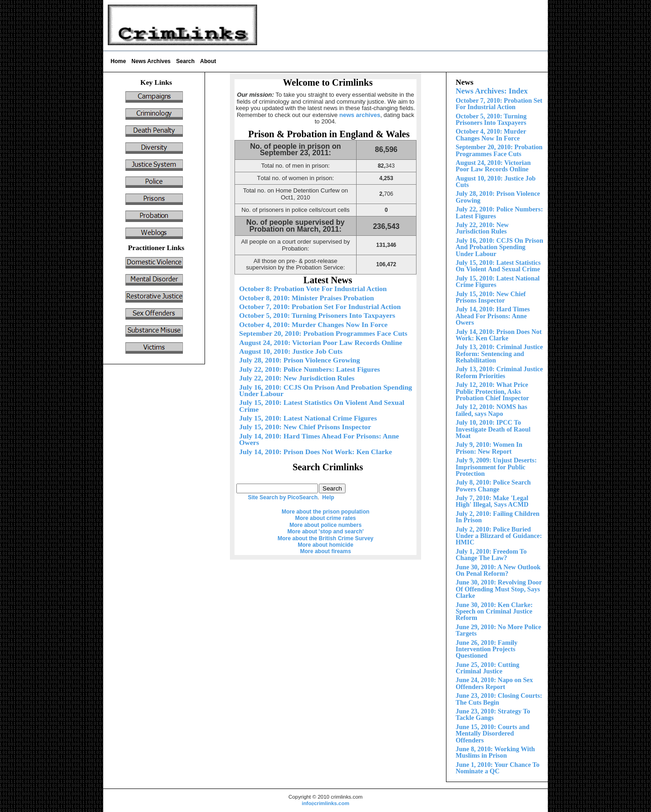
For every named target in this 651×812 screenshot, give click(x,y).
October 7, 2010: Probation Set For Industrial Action (499, 104)
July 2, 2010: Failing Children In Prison (498, 517)
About (208, 61)
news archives (360, 115)
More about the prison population (325, 512)
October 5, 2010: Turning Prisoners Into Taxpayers (491, 119)
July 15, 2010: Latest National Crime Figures (498, 281)
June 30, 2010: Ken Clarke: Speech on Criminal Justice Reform (494, 611)
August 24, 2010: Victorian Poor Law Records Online (493, 166)
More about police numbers (325, 525)
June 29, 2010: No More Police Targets (499, 630)
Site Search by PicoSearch (283, 497)
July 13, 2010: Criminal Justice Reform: (499, 353)
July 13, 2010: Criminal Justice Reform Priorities (499, 372)
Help (328, 497)
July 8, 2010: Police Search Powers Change (493, 485)
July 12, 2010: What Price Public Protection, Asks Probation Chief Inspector (492, 391)
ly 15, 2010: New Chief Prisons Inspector (491, 297)
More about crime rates (325, 518)
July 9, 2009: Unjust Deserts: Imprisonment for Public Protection (496, 467)
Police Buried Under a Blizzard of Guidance (499, 536)
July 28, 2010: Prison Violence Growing (299, 360)
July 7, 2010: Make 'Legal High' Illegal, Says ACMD (492, 501)
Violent (498, 266)
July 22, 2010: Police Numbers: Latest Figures (499, 212)
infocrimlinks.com (325, 803)
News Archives (151, 61)
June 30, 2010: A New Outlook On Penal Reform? (498, 570)
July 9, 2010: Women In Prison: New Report (489, 448)
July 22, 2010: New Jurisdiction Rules (482, 228)
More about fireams (325, 551)
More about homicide (325, 545)
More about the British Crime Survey (325, 538)
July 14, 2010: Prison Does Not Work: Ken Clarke (499, 335)
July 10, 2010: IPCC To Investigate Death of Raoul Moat (493, 429)
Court (493, 733)
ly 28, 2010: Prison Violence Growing (498, 197)
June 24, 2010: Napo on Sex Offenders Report (494, 683)
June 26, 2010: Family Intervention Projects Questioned (487, 649)
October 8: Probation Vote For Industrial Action (313, 289)
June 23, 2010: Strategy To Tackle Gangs (493, 714)
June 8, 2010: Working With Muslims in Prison (495, 752)
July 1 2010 (493, 316)
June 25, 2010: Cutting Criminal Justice (487, 668)
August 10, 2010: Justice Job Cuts (496, 181)
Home (118, 61)
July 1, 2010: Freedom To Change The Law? (491, 555)
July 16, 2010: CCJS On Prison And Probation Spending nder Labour (499, 247)
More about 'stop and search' (326, 532)
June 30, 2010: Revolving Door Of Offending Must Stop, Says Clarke (499, 589)
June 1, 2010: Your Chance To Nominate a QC (498, 768)
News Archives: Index (492, 91)
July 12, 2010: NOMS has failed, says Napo (491, 410)
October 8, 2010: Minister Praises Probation (307, 298)
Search (185, 61)
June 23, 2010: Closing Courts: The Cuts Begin (499, 699)
